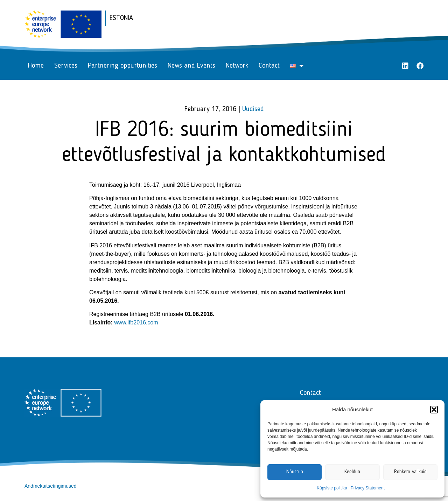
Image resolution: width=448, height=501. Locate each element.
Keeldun (352, 472)
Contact (269, 66)
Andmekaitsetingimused (51, 486)
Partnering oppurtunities (122, 66)
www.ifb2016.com (136, 322)
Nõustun (295, 472)
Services (66, 66)
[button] (434, 410)
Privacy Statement (368, 488)
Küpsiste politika (332, 488)
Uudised (253, 109)
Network (237, 66)
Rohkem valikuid (410, 472)
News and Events (191, 66)
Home (36, 66)
